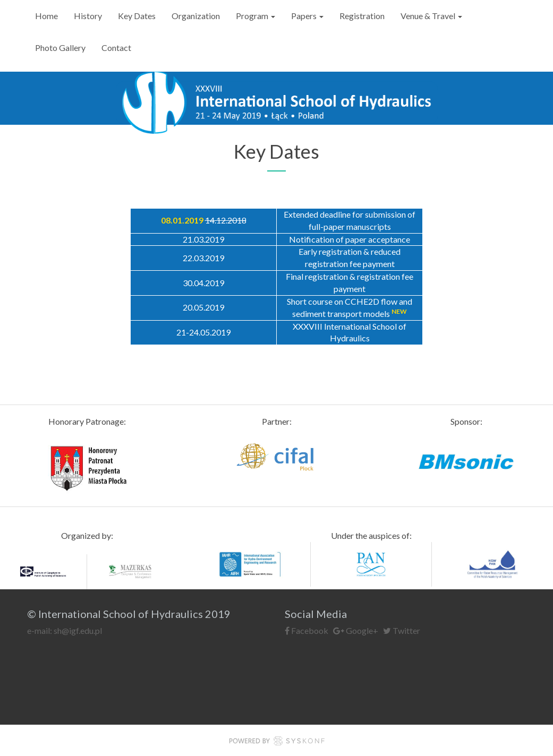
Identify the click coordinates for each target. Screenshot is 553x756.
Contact (116, 48)
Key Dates (137, 16)
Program (256, 16)
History (88, 16)
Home (46, 16)
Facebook (307, 630)
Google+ (356, 630)
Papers (307, 16)
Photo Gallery (60, 48)
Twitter (402, 630)
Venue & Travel (431, 16)
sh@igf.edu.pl (78, 630)
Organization (196, 16)
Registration (362, 16)
